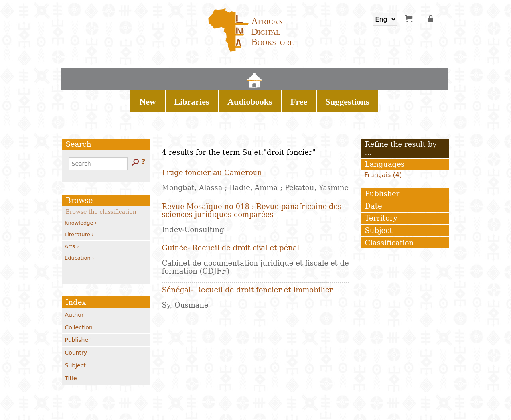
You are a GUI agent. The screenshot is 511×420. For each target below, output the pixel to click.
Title (71, 350)
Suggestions (332, 76)
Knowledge (81, 195)
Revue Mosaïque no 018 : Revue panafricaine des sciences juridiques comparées (252, 182)
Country (76, 325)
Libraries (218, 76)
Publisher (78, 312)
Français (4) (383, 147)
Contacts (119, 403)
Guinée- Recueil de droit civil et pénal (231, 220)
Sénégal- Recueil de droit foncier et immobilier (248, 262)
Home (164, 76)
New (186, 76)
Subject (75, 337)
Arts (72, 218)
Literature (79, 206)
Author (74, 287)
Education (79, 230)
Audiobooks (260, 76)
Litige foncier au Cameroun (212, 145)
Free (297, 76)
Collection (79, 300)
